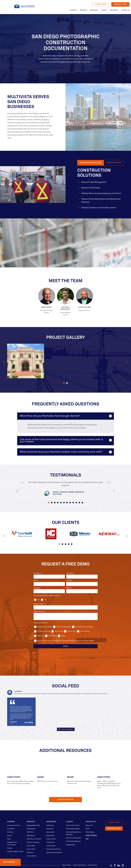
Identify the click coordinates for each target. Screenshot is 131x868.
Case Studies (91, 826)
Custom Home (51, 829)
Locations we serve (14, 816)
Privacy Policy (67, 856)
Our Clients (11, 819)
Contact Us (125, 10)
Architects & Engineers (74, 828)
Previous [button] (4, 362)
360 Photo (30, 823)
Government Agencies (73, 832)
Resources (114, 10)
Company (73, 10)
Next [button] (127, 362)
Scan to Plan (31, 840)
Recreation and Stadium (54, 843)
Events (9, 826)
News (9, 829)
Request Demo (120, 4)
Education (50, 819)
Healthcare (50, 816)
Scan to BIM (31, 836)
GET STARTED (9, 862)
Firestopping (31, 819)
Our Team (10, 823)
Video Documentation (34, 829)
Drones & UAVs (32, 846)
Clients (104, 10)
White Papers (90, 823)
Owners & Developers (73, 819)
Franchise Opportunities (15, 842)
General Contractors (73, 816)
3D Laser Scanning (33, 833)
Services (83, 10)
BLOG (87, 819)
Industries (94, 10)
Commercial (50, 833)
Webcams (30, 843)
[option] (26, 361)
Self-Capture (31, 826)
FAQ (87, 829)
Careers (10, 839)
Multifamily (50, 826)
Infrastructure (51, 836)
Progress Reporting (33, 816)
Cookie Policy (93, 856)
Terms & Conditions (80, 856)
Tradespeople (70, 835)
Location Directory (65, 790)
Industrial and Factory (54, 840)
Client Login (100, 4)
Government (50, 823)
